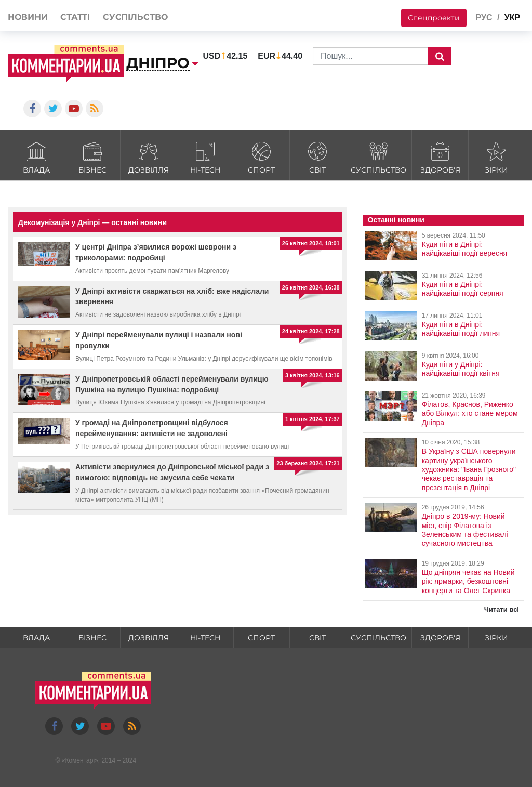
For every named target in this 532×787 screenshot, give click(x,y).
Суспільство (378, 156)
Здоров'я (440, 156)
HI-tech (205, 156)
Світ (318, 156)
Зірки (496, 156)
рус (484, 17)
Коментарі (80, 760)
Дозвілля (149, 156)
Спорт (261, 156)
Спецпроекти (434, 18)
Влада (36, 156)
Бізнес (92, 156)
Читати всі (502, 609)
